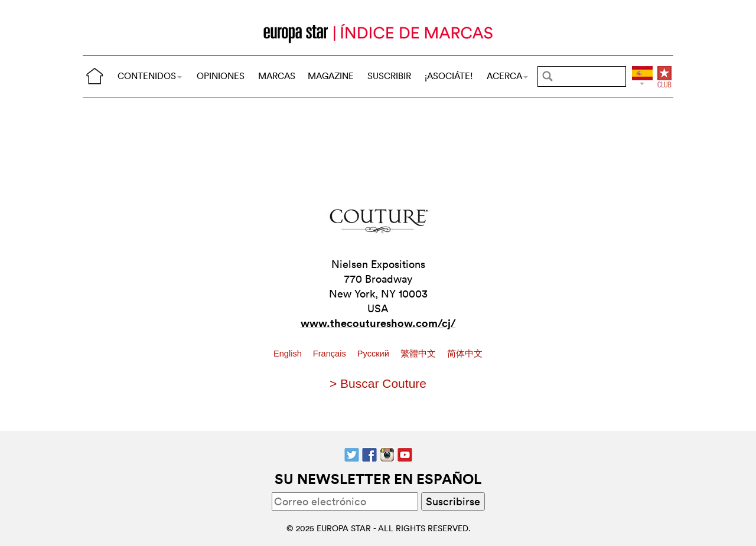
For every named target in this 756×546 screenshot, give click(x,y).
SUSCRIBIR (389, 76)
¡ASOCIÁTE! (449, 76)
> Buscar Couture (378, 383)
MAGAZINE (331, 76)
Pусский (374, 354)
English (289, 354)
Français (331, 354)
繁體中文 (419, 354)
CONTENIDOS (150, 76)
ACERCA (507, 76)
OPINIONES (221, 76)
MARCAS (277, 76)
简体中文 (465, 354)
